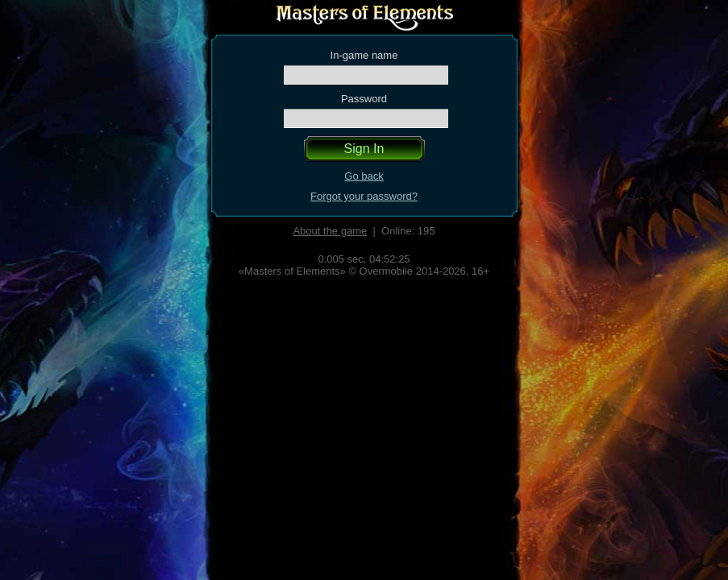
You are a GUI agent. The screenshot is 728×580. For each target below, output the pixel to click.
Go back (364, 176)
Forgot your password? (364, 196)
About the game (330, 231)
